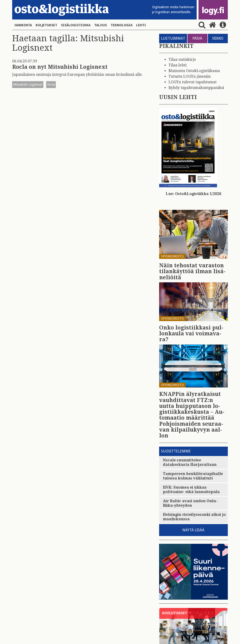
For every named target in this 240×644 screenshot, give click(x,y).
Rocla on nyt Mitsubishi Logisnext (60, 67)
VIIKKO (218, 38)
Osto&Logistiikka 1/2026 (198, 194)
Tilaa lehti (178, 65)
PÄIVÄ (197, 38)
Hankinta (23, 25)
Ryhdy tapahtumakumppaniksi (196, 88)
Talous (101, 25)
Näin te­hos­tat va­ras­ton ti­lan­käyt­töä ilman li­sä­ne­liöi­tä (192, 272)
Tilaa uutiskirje (182, 59)
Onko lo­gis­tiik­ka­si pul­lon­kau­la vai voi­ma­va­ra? (191, 334)
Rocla (51, 84)
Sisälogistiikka (76, 25)
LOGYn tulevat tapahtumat (193, 82)
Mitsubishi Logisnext (28, 84)
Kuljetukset (46, 25)
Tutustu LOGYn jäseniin (190, 76)
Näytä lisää (193, 530)
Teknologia (122, 25)
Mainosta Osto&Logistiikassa (194, 71)
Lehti (141, 25)
